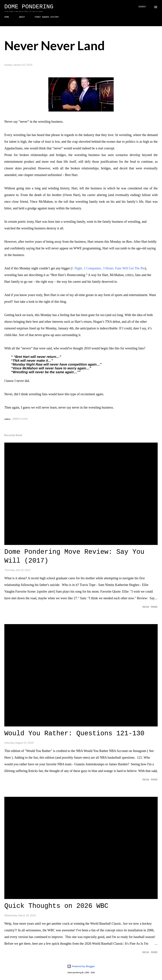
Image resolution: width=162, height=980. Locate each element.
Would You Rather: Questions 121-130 (74, 734)
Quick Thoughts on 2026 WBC (56, 906)
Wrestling (20, 419)
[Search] (142, 7)
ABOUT (22, 17)
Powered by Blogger (81, 966)
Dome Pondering (29, 7)
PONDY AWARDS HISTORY (47, 17)
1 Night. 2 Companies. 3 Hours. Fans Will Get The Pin (108, 268)
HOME (7, 17)
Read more (150, 607)
